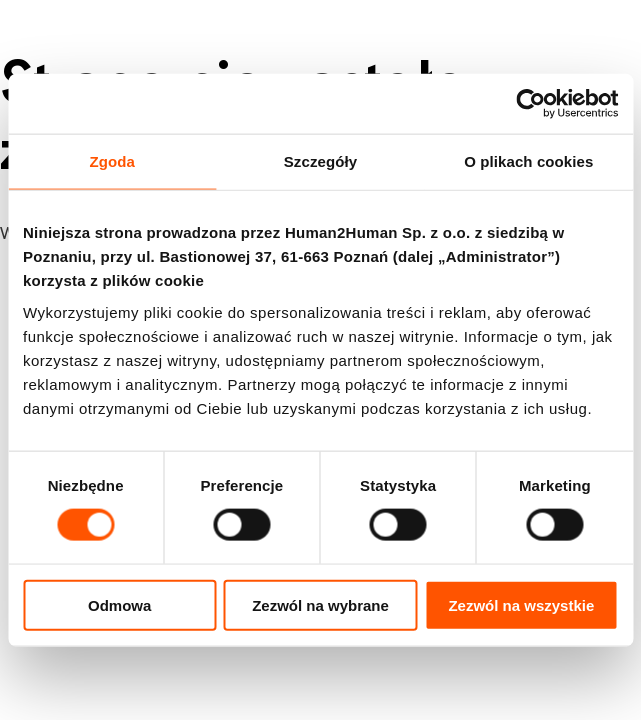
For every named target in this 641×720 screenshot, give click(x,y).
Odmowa (119, 604)
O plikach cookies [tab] (528, 161)
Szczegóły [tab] (320, 161)
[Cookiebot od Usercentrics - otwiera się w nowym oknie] (530, 104)
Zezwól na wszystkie (521, 604)
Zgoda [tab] (112, 161)
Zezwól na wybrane (320, 604)
